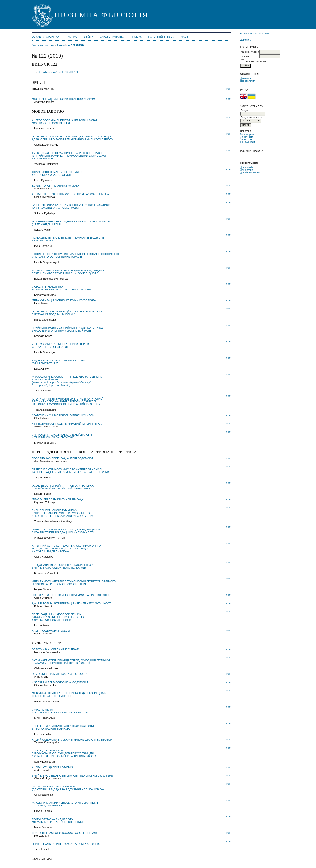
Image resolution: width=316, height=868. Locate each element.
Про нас (71, 37)
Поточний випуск (161, 37)
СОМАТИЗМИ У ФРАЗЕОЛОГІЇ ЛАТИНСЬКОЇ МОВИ (63, 415)
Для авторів (247, 170)
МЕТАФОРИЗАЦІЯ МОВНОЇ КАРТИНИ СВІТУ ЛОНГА (64, 300)
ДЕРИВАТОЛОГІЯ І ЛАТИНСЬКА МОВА (55, 186)
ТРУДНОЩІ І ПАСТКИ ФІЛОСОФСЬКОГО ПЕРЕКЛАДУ (65, 833)
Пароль (244, 56)
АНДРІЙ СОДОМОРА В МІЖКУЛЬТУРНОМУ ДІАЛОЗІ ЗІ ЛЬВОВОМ (72, 740)
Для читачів (247, 167)
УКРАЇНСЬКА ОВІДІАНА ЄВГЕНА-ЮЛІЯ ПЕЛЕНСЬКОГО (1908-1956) (73, 776)
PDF (228, 89)
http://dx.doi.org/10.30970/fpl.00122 (58, 72)
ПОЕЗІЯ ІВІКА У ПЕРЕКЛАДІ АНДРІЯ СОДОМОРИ (62, 458)
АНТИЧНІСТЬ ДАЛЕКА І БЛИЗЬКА (52, 767)
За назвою (246, 139)
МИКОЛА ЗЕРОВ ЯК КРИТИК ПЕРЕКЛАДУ (58, 499)
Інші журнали (247, 142)
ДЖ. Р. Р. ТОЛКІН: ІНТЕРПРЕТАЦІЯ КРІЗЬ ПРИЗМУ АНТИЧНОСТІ (72, 603)
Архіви (185, 37)
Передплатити (248, 81)
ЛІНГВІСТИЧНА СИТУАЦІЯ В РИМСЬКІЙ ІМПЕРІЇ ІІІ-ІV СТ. (67, 424)
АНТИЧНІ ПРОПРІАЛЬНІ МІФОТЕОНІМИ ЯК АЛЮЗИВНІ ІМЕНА (70, 194)
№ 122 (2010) (76, 45)
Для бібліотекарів (250, 173)
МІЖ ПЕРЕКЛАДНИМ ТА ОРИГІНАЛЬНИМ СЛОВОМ (63, 99)
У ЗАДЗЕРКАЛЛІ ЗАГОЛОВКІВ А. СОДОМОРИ (60, 682)
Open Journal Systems (255, 34)
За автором (246, 137)
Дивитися (245, 78)
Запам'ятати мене (256, 62)
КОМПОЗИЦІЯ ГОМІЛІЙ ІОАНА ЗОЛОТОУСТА (60, 674)
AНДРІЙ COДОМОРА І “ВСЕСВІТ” (52, 631)
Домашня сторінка (45, 37)
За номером (247, 134)
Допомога (246, 40)
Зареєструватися (113, 37)
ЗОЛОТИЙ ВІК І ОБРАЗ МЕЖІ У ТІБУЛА (56, 649)
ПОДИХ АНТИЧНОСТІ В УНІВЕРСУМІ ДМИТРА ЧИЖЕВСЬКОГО (71, 595)
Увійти (89, 37)
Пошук (137, 37)
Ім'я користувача (250, 52)
